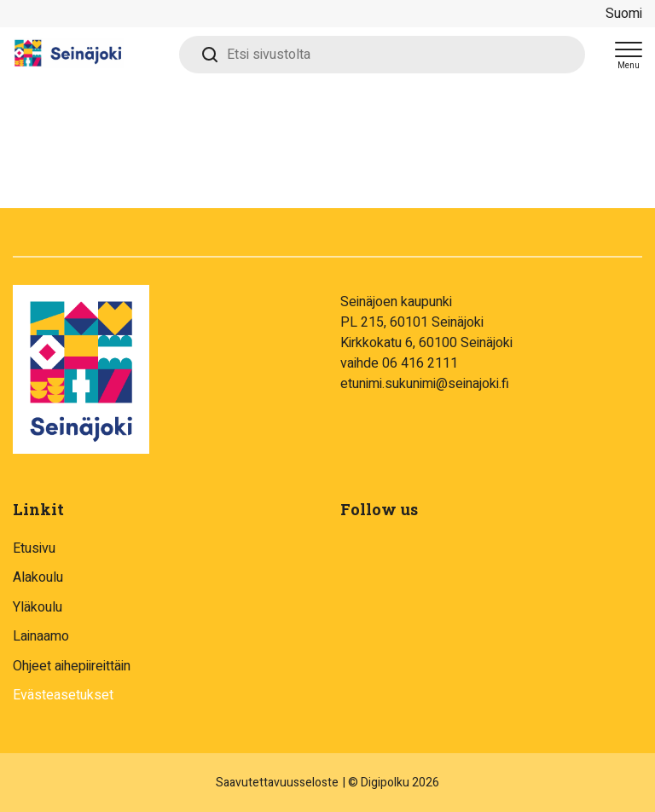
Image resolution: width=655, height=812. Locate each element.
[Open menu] (629, 55)
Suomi (624, 14)
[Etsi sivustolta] (382, 55)
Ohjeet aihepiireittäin (72, 666)
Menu (629, 66)
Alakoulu (38, 577)
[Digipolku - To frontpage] (90, 55)
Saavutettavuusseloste (277, 783)
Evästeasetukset (63, 695)
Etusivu (34, 548)
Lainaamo (41, 636)
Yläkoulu (38, 607)
